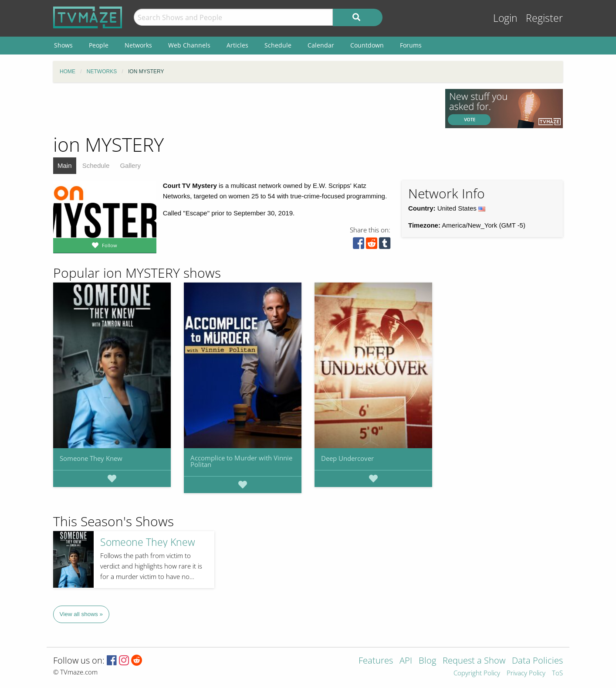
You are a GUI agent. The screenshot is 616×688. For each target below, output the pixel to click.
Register (544, 18)
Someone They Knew (91, 458)
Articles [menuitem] (237, 45)
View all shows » (81, 614)
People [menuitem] (99, 45)
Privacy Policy (526, 673)
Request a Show (474, 661)
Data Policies (537, 661)
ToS (557, 673)
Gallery (130, 165)
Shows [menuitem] (63, 45)
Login (505, 18)
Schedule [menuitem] (278, 45)
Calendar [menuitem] (321, 45)
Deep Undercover (347, 458)
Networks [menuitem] (138, 45)
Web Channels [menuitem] (189, 45)
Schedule (96, 165)
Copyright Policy (477, 673)
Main (65, 165)
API (406, 661)
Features (376, 661)
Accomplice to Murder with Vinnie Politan (241, 461)
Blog (427, 661)
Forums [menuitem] (411, 45)
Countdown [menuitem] (367, 45)
